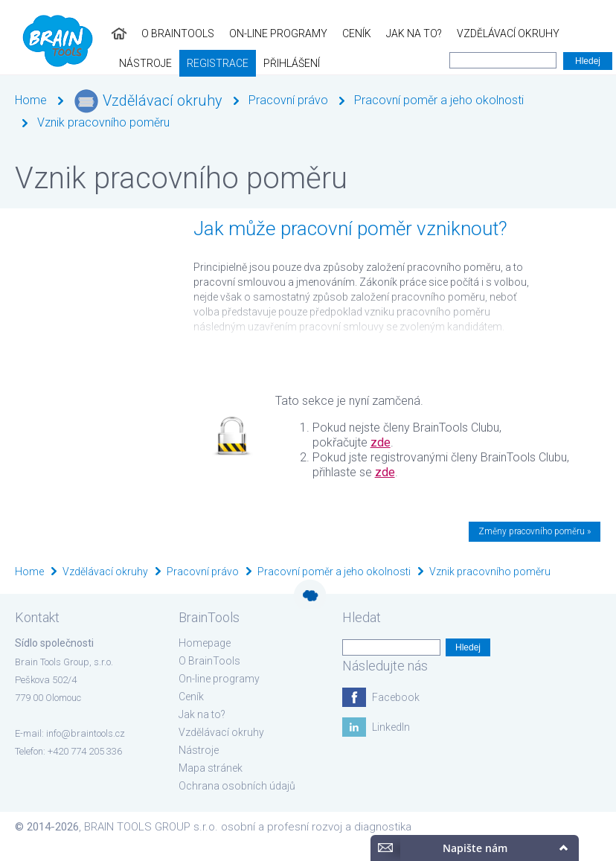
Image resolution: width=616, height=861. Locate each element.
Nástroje (489, 33)
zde (381, 442)
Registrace (561, 33)
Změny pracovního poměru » (535, 531)
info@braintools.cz (86, 733)
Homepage (205, 643)
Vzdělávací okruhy (397, 33)
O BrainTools (66, 33)
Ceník (245, 33)
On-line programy (167, 33)
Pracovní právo (288, 100)
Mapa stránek (211, 768)
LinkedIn (391, 727)
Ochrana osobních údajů (237, 786)
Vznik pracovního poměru (103, 122)
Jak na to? (302, 33)
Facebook (396, 697)
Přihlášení (36, 63)
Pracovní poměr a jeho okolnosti (439, 100)
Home (31, 100)
